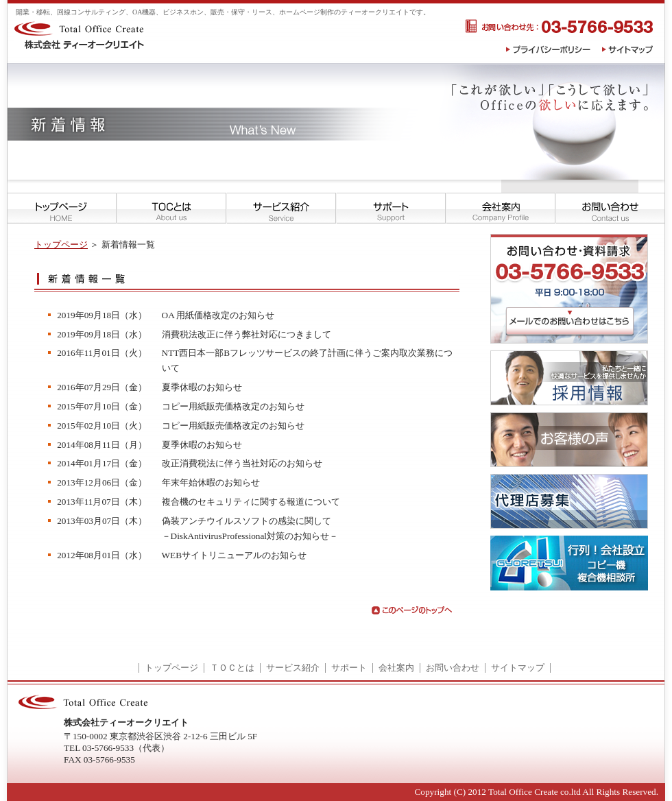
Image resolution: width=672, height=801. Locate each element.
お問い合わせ (453, 668)
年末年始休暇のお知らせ (211, 482)
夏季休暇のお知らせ (202, 387)
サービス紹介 (293, 668)
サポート (349, 668)
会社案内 (396, 668)
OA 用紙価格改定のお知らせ (218, 315)
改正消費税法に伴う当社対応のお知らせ (242, 463)
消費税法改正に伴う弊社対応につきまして (247, 334)
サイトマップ (518, 668)
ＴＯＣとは (232, 668)
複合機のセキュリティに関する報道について (251, 502)
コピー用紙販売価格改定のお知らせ (233, 406)
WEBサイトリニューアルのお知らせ (234, 555)
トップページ (61, 244)
